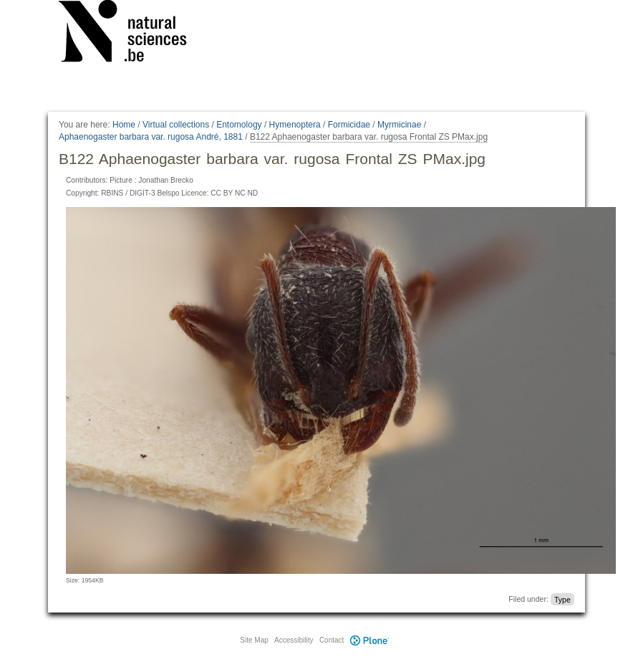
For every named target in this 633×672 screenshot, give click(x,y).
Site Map (254, 640)
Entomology (239, 125)
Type (562, 599)
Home (124, 125)
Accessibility (294, 640)
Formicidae (349, 125)
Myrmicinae (399, 125)
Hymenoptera (295, 125)
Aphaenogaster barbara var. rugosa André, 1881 (151, 137)
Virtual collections (176, 125)
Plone (369, 640)
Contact (332, 640)
